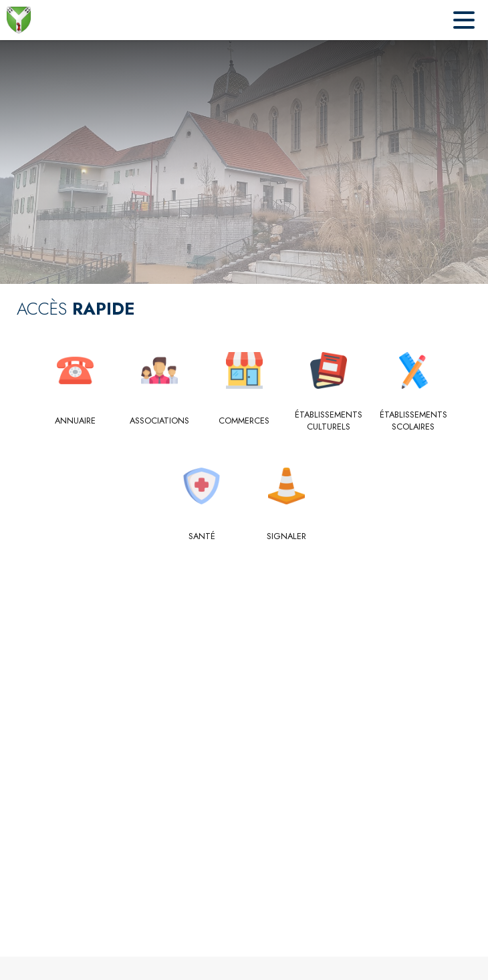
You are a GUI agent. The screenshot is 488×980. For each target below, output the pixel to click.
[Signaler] (286, 536)
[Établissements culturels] (329, 421)
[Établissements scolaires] (413, 421)
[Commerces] (244, 421)
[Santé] (202, 536)
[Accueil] (19, 20)
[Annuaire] (75, 421)
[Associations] (159, 421)
